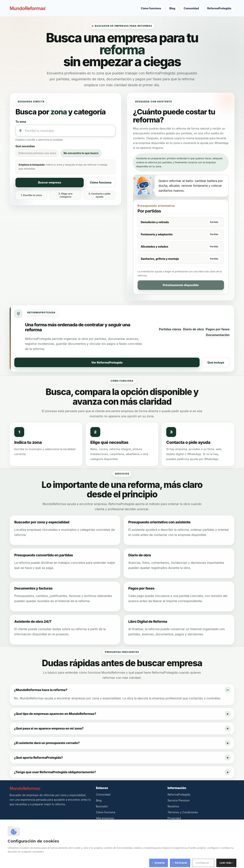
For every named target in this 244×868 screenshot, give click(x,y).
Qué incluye (216, 362)
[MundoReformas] (28, 8)
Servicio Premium (179, 800)
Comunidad (191, 8)
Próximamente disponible (181, 285)
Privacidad (174, 818)
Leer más (226, 863)
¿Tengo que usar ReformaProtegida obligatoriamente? (55, 772)
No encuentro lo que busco (81, 153)
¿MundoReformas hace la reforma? (41, 690)
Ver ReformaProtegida (107, 362)
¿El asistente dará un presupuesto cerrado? (47, 743)
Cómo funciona (151, 8)
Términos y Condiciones (183, 812)
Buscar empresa (50, 182)
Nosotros (173, 806)
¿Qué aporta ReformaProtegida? (38, 758)
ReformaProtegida (219, 8)
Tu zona (21, 122)
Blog (172, 8)
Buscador (102, 806)
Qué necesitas (25, 146)
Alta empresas (105, 818)
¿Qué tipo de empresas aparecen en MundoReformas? (55, 714)
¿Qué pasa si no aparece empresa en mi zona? (49, 728)
